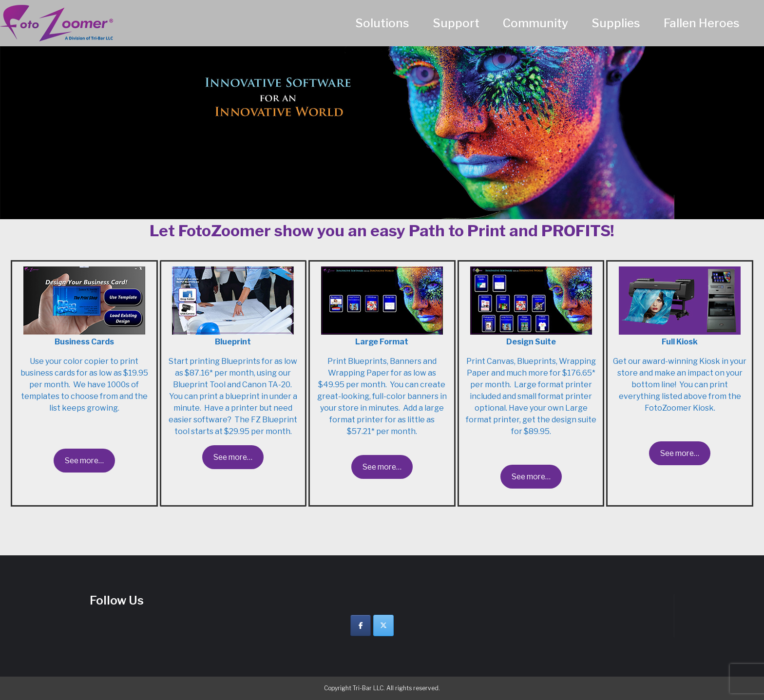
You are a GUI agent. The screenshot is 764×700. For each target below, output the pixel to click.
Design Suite (531, 342)
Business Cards (84, 342)
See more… (84, 461)
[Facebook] (361, 625)
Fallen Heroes (702, 23)
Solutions (382, 23)
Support (456, 23)
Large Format (382, 342)
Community (535, 23)
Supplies (616, 23)
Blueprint (233, 342)
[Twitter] (383, 625)
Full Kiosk (680, 342)
